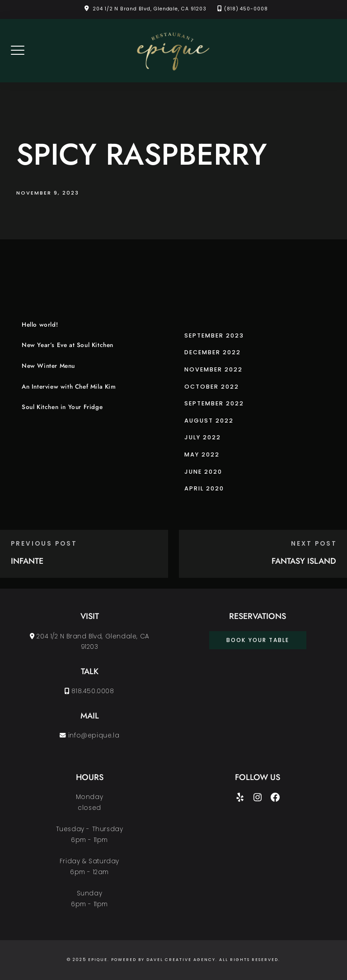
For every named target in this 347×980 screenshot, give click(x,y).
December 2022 (213, 352)
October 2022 (212, 387)
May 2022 (202, 454)
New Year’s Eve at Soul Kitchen (68, 345)
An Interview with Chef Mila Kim (69, 387)
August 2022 (209, 421)
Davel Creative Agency (181, 960)
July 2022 (203, 437)
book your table (258, 640)
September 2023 (214, 335)
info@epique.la (90, 735)
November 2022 (213, 369)
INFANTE (27, 561)
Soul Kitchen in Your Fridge (62, 407)
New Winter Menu (48, 366)
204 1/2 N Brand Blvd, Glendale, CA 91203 (150, 9)
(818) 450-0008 (246, 9)
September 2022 (214, 403)
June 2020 (203, 472)
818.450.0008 (89, 691)
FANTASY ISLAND (304, 561)
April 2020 (204, 488)
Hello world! (40, 325)
